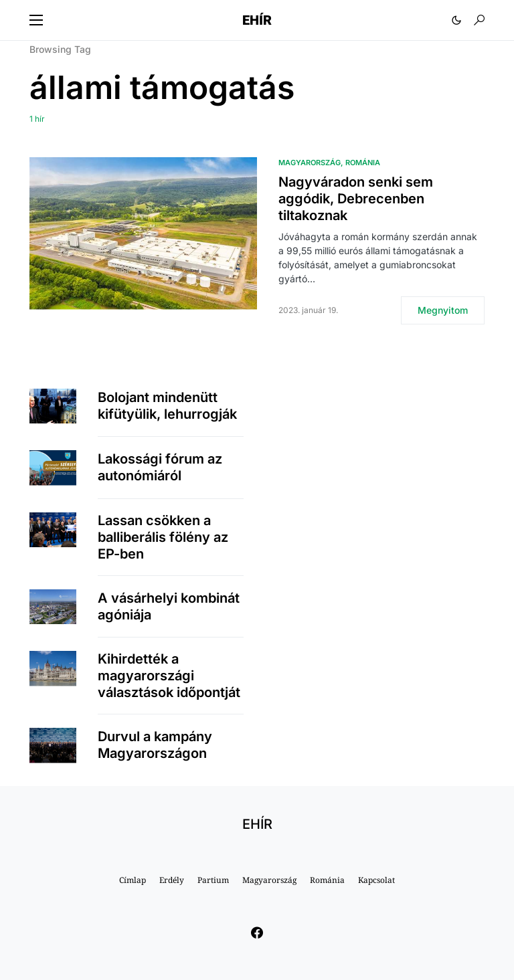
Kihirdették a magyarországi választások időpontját (169, 676)
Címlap (133, 880)
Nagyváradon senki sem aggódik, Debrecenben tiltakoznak (356, 199)
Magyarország (310, 163)
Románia (363, 163)
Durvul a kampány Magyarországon (155, 745)
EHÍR (257, 20)
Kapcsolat (376, 880)
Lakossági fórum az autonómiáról (160, 467)
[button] (36, 20)
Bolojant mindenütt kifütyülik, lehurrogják (167, 406)
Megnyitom (443, 310)
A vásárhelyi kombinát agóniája (169, 606)
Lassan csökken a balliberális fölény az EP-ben (163, 537)
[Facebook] (257, 933)
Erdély (172, 880)
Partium (213, 880)
